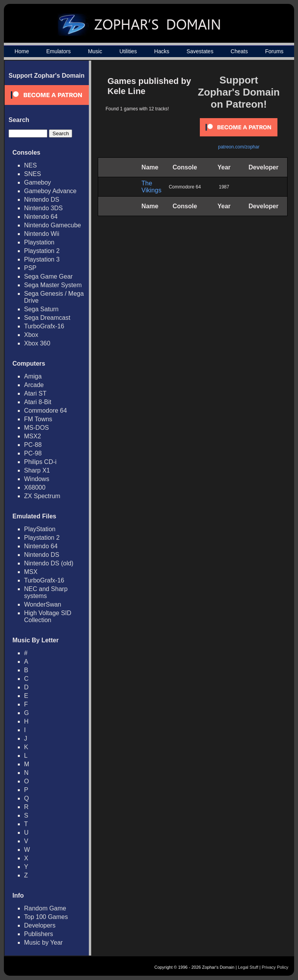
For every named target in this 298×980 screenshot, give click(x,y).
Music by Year (43, 943)
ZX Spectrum (42, 496)
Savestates (200, 51)
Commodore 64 (45, 411)
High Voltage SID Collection (48, 616)
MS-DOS (36, 428)
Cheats (239, 51)
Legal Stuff (248, 967)
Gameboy (37, 182)
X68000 (35, 487)
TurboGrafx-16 (44, 326)
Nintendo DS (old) (49, 563)
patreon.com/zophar (239, 147)
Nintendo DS (42, 200)
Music (95, 51)
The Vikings (152, 187)
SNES (33, 174)
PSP (30, 268)
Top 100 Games (46, 917)
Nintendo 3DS (43, 208)
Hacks (162, 51)
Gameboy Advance (50, 191)
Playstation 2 (42, 251)
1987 (224, 187)
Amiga (33, 376)
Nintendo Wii (42, 234)
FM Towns (38, 419)
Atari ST (35, 393)
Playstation (39, 242)
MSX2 (33, 436)
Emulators (58, 51)
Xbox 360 (37, 343)
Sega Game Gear (48, 276)
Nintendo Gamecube (53, 225)
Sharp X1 (37, 470)
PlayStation (40, 529)
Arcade (34, 385)
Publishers (39, 934)
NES (30, 165)
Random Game (45, 908)
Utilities (128, 51)
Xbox (31, 335)
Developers (40, 925)
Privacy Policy (275, 967)
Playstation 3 (42, 259)
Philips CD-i (40, 462)
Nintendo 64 (41, 217)
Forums (274, 51)
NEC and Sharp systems (46, 592)
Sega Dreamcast (47, 318)
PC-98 (33, 453)
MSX (31, 572)
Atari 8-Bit (38, 402)
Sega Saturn (41, 309)
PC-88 (33, 445)
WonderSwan (43, 604)
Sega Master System (53, 285)
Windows (37, 479)
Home (22, 51)
